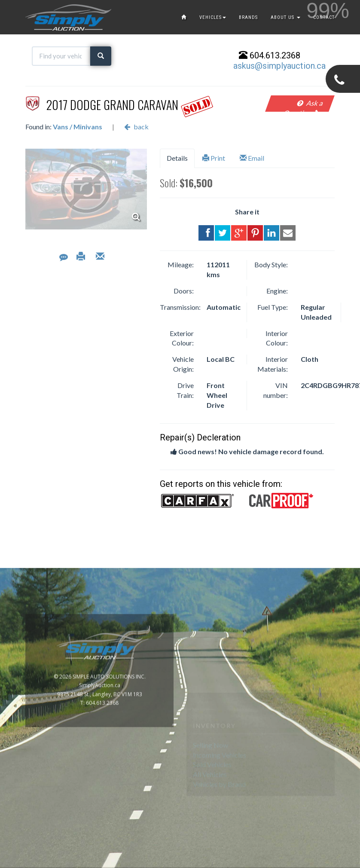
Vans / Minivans (78, 127)
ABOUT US (285, 17)
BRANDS (248, 17)
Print (214, 158)
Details (177, 158)
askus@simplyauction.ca (279, 66)
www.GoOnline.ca (330, 863)
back (136, 127)
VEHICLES (213, 17)
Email (252, 158)
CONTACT (324, 17)
